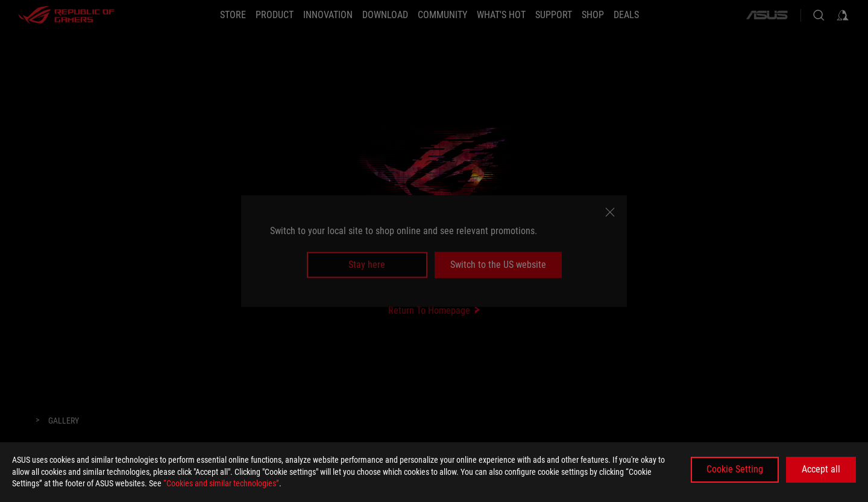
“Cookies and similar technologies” (221, 483)
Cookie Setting (735, 469)
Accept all (821, 469)
